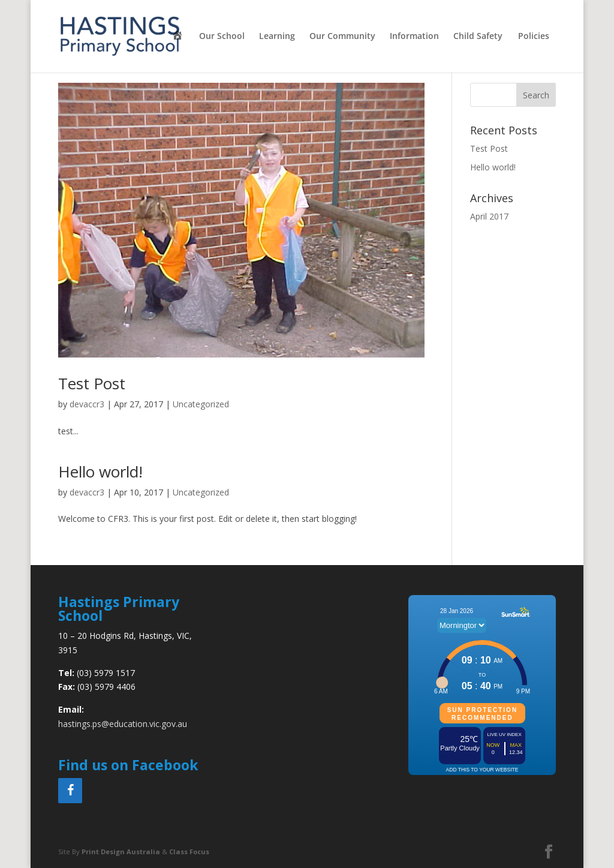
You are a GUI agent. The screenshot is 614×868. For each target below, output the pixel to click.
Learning (277, 37)
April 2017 (489, 216)
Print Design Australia (121, 852)
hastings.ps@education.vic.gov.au (123, 724)
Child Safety (478, 37)
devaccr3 (87, 404)
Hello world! (100, 471)
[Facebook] (70, 791)
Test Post (92, 383)
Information (414, 37)
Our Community (342, 37)
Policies (534, 37)
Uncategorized (201, 404)
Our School (222, 37)
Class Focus (189, 852)
